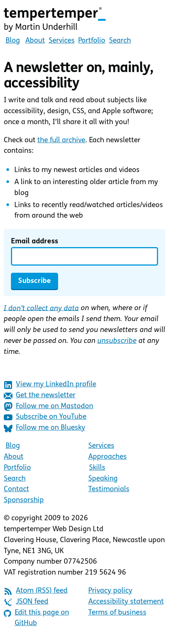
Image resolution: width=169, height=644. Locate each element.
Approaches (108, 457)
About (35, 41)
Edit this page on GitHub (36, 618)
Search (120, 41)
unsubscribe (117, 341)
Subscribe (35, 281)
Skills (97, 468)
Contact (16, 490)
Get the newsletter (40, 396)
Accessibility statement (126, 602)
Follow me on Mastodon (49, 407)
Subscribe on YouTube (45, 417)
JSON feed (26, 602)
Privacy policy (110, 591)
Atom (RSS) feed (36, 591)
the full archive (61, 141)
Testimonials (109, 490)
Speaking (103, 479)
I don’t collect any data (41, 308)
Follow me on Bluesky (45, 428)
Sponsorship (24, 500)
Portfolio (92, 41)
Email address (35, 242)
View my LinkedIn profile (50, 385)
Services (62, 41)
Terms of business (117, 613)
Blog (13, 41)
